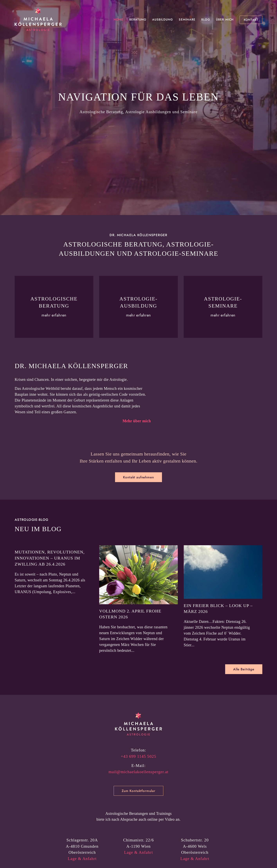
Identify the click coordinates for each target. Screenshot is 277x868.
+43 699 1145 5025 (138, 790)
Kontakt (251, 20)
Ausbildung (163, 20)
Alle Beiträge (244, 703)
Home (119, 20)
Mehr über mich (137, 438)
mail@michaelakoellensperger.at (138, 806)
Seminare (187, 20)
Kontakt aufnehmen (138, 511)
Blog (206, 20)
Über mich (225, 20)
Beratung (138, 20)
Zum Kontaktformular (138, 825)
